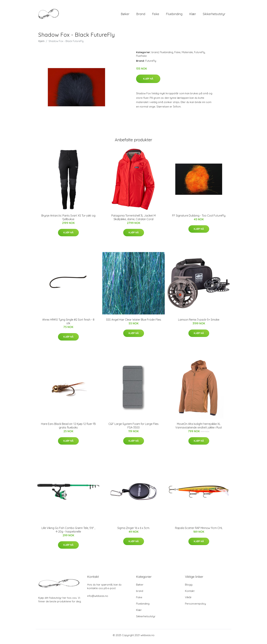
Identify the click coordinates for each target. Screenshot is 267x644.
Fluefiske (141, 59)
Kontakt (190, 594)
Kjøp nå (148, 82)
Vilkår (188, 600)
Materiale (187, 55)
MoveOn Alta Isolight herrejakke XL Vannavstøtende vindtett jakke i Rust (199, 429)
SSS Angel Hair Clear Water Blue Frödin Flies (134, 323)
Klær (193, 15)
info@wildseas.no (98, 599)
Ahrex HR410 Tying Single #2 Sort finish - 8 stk (68, 324)
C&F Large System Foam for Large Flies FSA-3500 (133, 429)
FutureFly (199, 55)
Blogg (189, 588)
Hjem (41, 44)
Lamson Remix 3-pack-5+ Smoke (199, 323)
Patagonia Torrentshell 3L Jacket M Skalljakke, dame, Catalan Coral (133, 220)
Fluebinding (174, 15)
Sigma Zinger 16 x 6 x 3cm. (134, 531)
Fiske (156, 15)
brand (141, 15)
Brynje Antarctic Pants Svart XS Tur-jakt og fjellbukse (68, 220)
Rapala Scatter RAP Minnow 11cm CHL (199, 531)
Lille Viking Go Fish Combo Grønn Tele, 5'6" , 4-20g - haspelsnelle (68, 533)
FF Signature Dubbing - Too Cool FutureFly (199, 218)
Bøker (125, 15)
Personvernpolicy (195, 607)
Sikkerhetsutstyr (214, 15)
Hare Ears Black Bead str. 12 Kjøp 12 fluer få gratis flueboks (68, 429)
